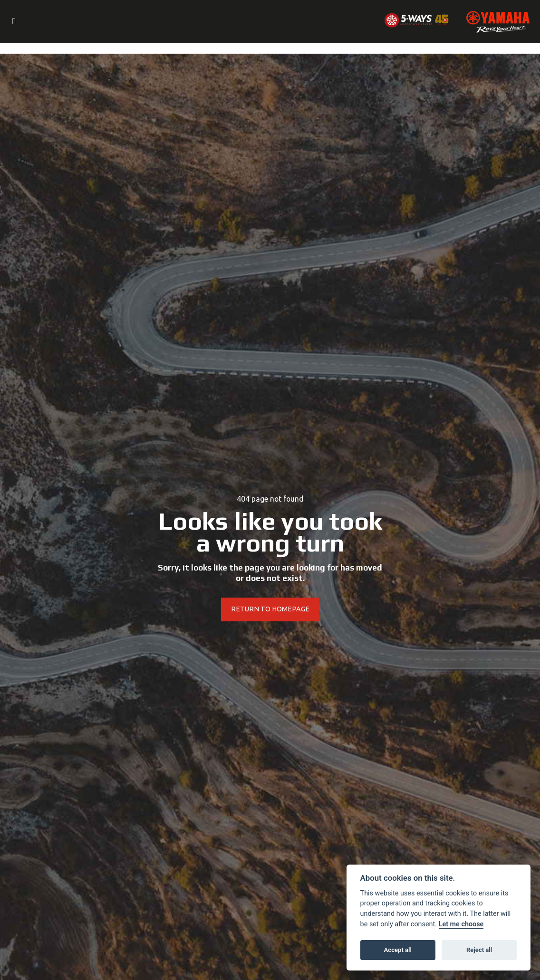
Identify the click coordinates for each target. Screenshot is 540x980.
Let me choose (461, 924)
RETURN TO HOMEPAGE (270, 609)
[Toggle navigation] (14, 22)
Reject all (479, 950)
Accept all (398, 950)
